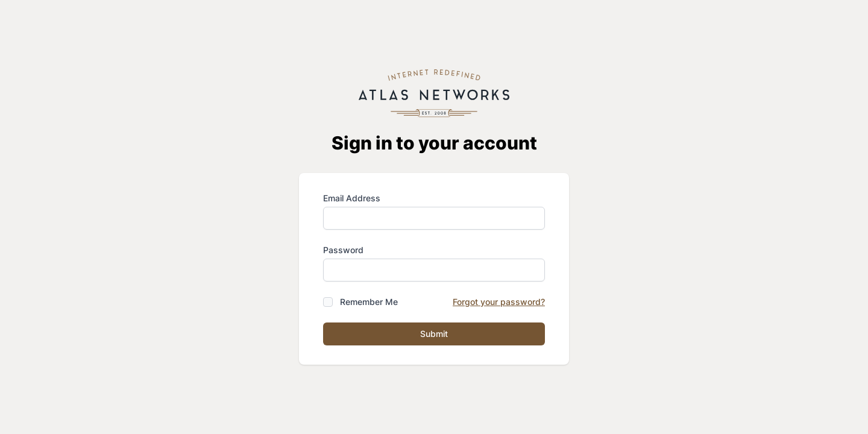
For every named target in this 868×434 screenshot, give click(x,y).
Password (343, 250)
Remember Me (369, 302)
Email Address (352, 198)
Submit (434, 334)
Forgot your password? (499, 302)
